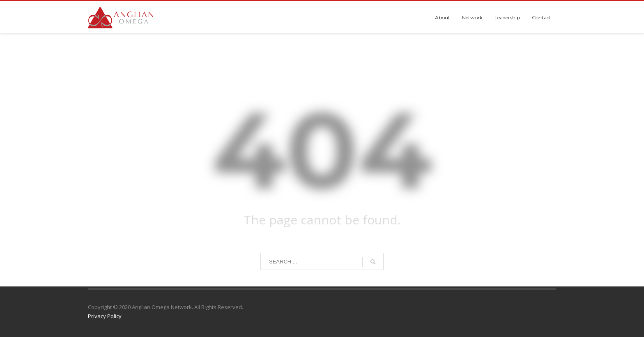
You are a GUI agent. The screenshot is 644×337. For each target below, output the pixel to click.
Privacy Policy (105, 316)
